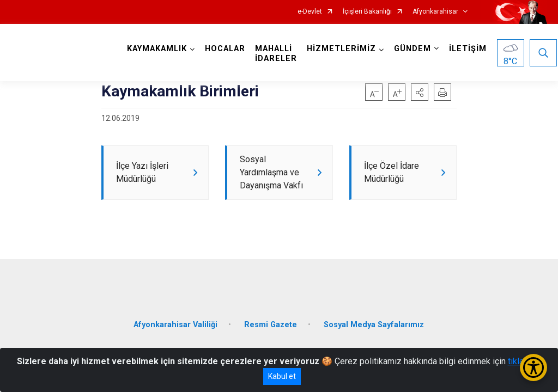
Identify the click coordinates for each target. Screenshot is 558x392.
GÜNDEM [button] (414, 49)
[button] (420, 92)
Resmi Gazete (271, 326)
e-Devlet (310, 12)
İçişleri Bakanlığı (367, 12)
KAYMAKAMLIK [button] (158, 49)
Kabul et (282, 376)
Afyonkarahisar (435, 12)
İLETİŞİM (469, 49)
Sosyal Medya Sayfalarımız (374, 326)
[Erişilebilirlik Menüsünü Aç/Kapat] (533, 367)
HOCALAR (226, 49)
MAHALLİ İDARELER (277, 54)
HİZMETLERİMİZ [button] (342, 49)
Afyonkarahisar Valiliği (175, 326)
